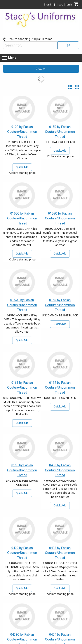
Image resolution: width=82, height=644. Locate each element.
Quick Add (22, 167)
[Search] (68, 45)
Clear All (41, 69)
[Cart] (76, 5)
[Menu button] (5, 58)
